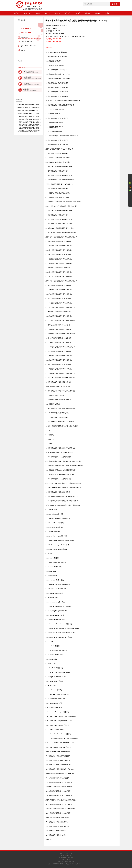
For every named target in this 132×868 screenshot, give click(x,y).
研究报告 (27, 13)
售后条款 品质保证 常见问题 (66, 862)
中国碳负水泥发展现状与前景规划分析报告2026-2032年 (35, 107)
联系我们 (108, 13)
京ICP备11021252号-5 (59, 864)
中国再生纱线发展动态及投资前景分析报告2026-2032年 (35, 122)
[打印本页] (49, 26)
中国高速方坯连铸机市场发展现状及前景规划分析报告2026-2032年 (38, 105)
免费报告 (67, 13)
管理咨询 (57, 13)
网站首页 (17, 13)
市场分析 (47, 13)
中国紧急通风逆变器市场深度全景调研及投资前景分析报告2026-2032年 (39, 110)
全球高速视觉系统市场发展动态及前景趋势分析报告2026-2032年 (37, 131)
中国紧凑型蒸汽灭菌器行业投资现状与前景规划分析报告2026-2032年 (39, 128)
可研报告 (77, 13)
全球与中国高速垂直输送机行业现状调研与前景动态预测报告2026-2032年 (40, 113)
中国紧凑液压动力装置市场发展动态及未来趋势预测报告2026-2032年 (39, 116)
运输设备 (98, 13)
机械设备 (88, 13)
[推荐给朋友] (56, 26)
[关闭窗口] (63, 26)
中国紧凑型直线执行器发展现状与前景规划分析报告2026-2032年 (37, 119)
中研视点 (37, 13)
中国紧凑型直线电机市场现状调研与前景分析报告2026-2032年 (37, 125)
